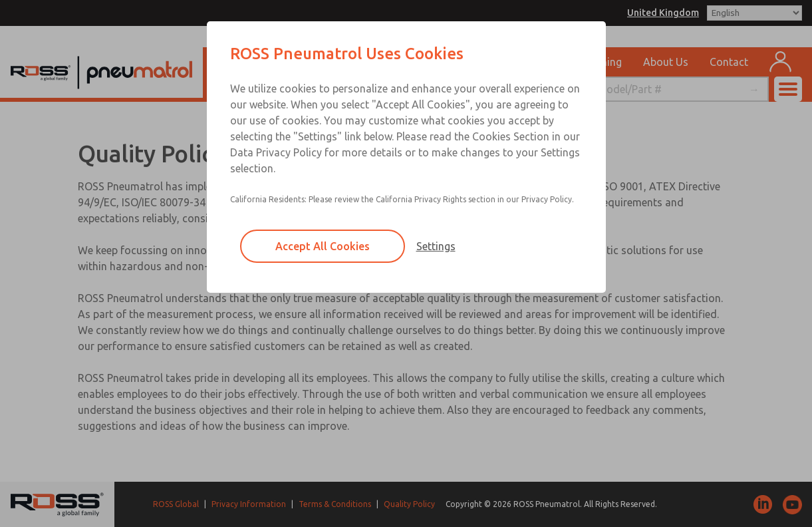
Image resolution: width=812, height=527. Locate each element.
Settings (436, 246)
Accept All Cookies (323, 246)
